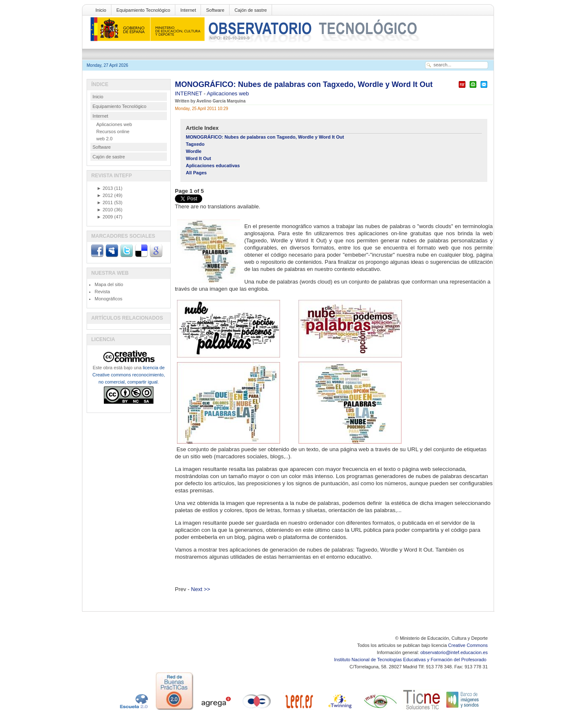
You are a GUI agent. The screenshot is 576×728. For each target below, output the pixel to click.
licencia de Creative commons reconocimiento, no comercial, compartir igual (129, 375)
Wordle (194, 151)
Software (215, 10)
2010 (105, 210)
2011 (105, 202)
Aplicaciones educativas (213, 166)
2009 (105, 217)
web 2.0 (104, 139)
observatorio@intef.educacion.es (454, 652)
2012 (105, 195)
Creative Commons (468, 645)
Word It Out (198, 158)
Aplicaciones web (228, 93)
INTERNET (189, 93)
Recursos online (113, 131)
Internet (188, 10)
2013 (105, 188)
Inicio (101, 10)
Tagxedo (195, 144)
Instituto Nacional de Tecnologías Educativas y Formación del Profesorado (411, 660)
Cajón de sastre (251, 10)
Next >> (201, 589)
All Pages (196, 173)
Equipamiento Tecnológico (143, 10)
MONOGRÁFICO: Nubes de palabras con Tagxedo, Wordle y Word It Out (304, 84)
